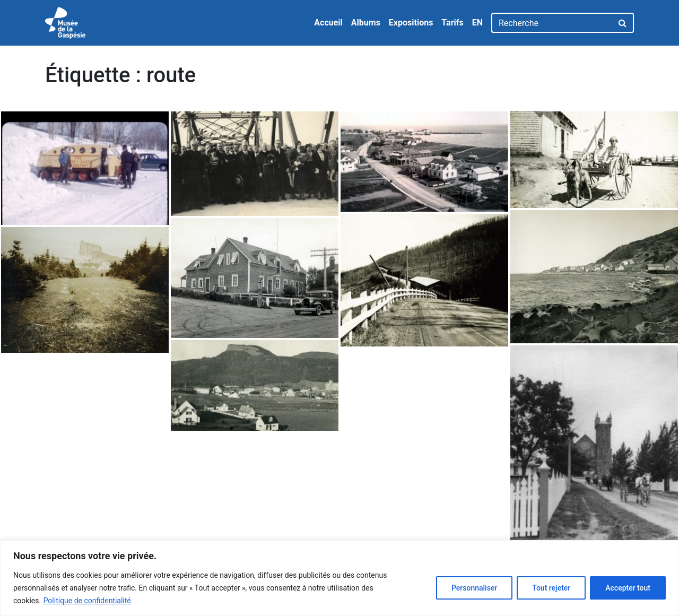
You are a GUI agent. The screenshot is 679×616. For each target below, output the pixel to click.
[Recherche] (552, 23)
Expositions (411, 23)
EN (477, 23)
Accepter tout (628, 588)
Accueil (328, 23)
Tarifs (452, 23)
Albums (366, 23)
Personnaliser (474, 588)
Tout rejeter (551, 588)
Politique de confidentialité (87, 601)
